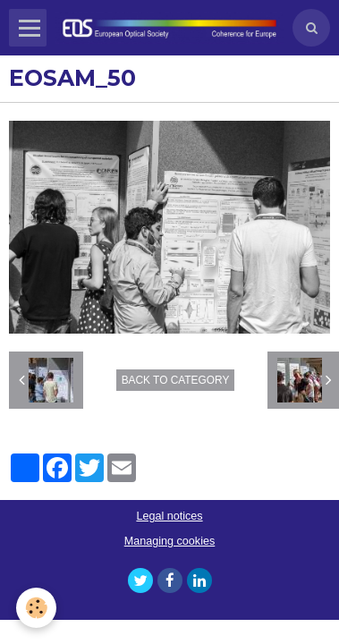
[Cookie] (36, 608)
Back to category (176, 380)
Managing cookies (170, 541)
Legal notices (169, 516)
